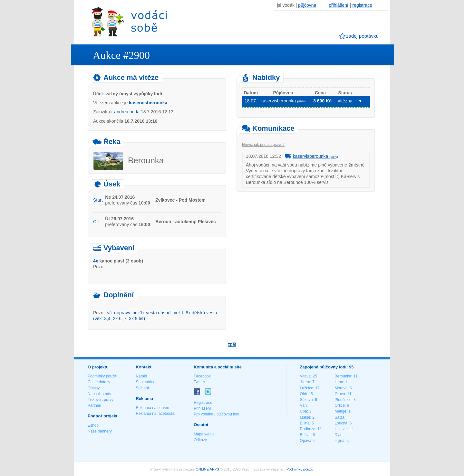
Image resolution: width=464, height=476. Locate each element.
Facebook (202, 376)
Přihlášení (202, 408)
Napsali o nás (99, 394)
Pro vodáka (203, 414)
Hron (339, 382)
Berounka (343, 376)
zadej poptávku (362, 36)
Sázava (306, 400)
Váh (303, 405)
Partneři (94, 405)
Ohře (304, 394)
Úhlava (341, 429)
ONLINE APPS (207, 469)
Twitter (199, 382)
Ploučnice (343, 400)
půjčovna (307, 5)
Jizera (305, 382)
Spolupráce (145, 382)
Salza (340, 417)
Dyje (339, 435)
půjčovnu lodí (228, 414)
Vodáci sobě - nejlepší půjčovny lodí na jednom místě (130, 21)
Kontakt (143, 367)
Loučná (341, 423)
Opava (306, 441)
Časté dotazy (99, 382)
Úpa (304, 411)
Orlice (340, 405)
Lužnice (307, 388)
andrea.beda (127, 112)
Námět (141, 376)
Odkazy (200, 440)
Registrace (203, 403)
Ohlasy (94, 388)
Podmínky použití (102, 376)
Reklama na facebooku (155, 414)
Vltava (305, 376)
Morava (341, 388)
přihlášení (338, 5)
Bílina (305, 423)
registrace (362, 5)
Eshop (93, 425)
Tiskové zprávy (101, 400)
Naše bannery (100, 431)
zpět (232, 344)
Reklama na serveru (153, 408)
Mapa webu (204, 434)
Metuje (341, 411)
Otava (340, 394)
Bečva (305, 435)
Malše (305, 417)
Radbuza (308, 429)
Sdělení (142, 388)
